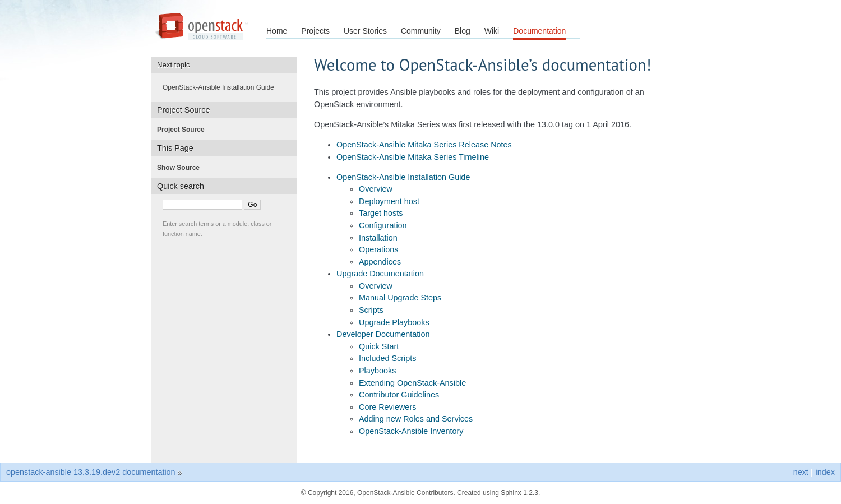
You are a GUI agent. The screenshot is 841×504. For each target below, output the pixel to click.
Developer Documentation (383, 334)
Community (421, 31)
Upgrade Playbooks (394, 322)
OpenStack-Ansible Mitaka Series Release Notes (424, 145)
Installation (378, 238)
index (825, 472)
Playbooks (377, 371)
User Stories (365, 31)
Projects (315, 31)
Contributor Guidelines (399, 395)
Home (277, 31)
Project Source (184, 130)
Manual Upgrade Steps (400, 298)
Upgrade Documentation (380, 274)
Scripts (371, 310)
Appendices (380, 262)
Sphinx (511, 493)
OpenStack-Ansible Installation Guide (403, 177)
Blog (463, 31)
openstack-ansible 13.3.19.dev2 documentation (91, 472)
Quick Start (379, 346)
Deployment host (389, 201)
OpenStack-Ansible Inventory (411, 431)
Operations (378, 249)
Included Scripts (387, 358)
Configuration (383, 225)
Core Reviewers (387, 407)
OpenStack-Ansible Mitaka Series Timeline (413, 157)
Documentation (539, 31)
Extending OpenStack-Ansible (412, 383)
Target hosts (381, 213)
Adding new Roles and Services (416, 419)
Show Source (182, 168)
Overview (376, 189)
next (801, 472)
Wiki (492, 31)
